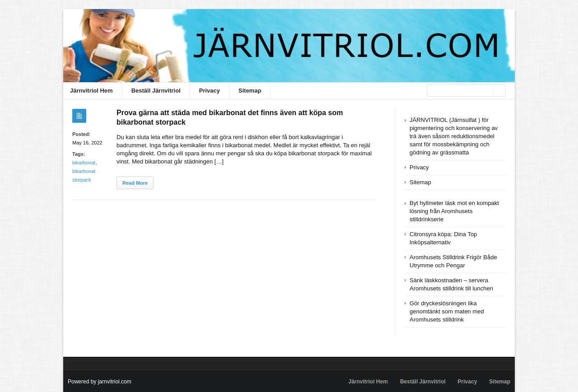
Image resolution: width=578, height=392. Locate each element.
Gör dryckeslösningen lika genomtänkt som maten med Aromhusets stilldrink (447, 311)
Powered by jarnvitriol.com (100, 382)
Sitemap (250, 91)
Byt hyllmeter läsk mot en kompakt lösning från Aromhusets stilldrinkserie (454, 211)
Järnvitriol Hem (91, 91)
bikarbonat (84, 163)
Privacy (210, 91)
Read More (135, 183)
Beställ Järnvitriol (156, 91)
